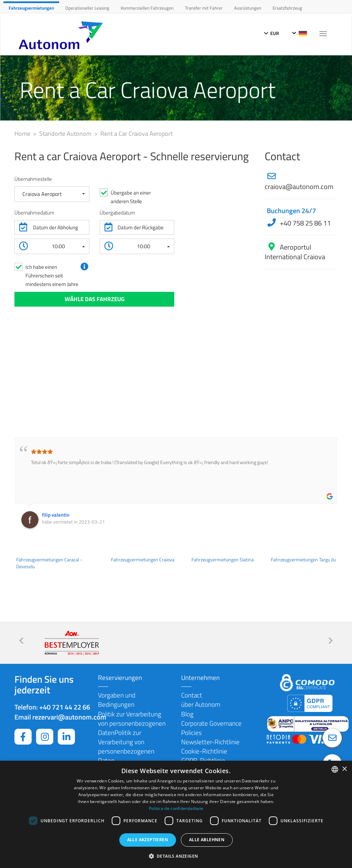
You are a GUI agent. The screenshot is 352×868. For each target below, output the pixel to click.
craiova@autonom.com (299, 186)
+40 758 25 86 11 (305, 223)
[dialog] (176, 814)
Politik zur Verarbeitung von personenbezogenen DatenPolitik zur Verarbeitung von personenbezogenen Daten (132, 737)
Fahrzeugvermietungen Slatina (223, 560)
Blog (187, 714)
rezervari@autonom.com (69, 717)
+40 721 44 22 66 (65, 707)
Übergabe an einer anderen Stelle (131, 197)
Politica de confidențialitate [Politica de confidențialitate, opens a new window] (176, 808)
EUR (272, 33)
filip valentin (56, 515)
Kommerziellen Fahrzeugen (147, 8)
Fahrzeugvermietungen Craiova (143, 560)
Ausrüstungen (248, 8)
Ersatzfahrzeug (287, 8)
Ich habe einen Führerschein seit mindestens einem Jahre (52, 276)
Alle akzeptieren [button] (148, 840)
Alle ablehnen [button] (207, 840)
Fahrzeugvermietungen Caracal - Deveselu (49, 563)
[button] (52, 194)
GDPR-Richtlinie (203, 760)
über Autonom (201, 704)
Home (23, 134)
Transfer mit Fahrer (204, 8)
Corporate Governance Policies (211, 728)
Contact (192, 695)
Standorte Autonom (66, 134)
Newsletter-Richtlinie (210, 742)
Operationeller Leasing (87, 8)
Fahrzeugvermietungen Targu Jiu (303, 560)
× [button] (344, 769)
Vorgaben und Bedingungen (117, 700)
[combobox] (335, 769)
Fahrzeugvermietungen (31, 8)
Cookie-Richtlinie (204, 751)
